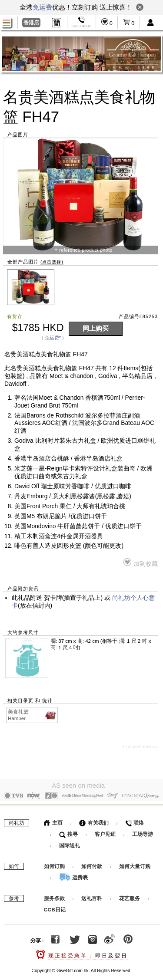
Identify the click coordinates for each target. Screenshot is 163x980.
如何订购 (54, 865)
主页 (53, 821)
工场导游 (143, 832)
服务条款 (54, 897)
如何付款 (92, 865)
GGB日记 (55, 908)
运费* (55, 338)
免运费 (42, 7)
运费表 (73, 876)
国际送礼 (70, 844)
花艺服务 (130, 897)
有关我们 (94, 821)
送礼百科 (92, 897)
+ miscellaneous (140, 747)
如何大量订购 (135, 865)
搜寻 (68, 832)
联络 (135, 821)
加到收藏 (141, 563)
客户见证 (105, 832)
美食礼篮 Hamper (32, 715)
